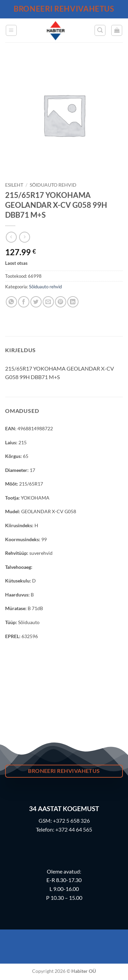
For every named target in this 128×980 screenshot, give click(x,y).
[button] (11, 30)
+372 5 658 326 (71, 820)
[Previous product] (24, 237)
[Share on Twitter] (36, 302)
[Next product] (11, 237)
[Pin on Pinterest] (61, 302)
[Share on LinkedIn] (73, 302)
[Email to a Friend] (48, 302)
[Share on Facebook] (24, 302)
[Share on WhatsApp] (11, 302)
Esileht (14, 185)
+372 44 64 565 (74, 829)
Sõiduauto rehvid (53, 185)
